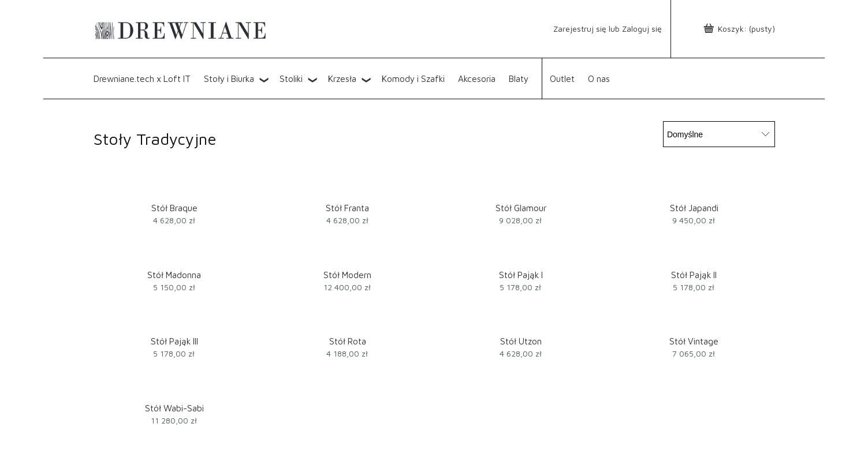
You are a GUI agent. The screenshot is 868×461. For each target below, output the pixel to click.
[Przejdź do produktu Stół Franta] (348, 185)
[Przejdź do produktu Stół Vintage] (694, 318)
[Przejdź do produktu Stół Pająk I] (521, 251)
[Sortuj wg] (719, 134)
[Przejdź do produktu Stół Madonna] (174, 251)
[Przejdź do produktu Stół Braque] (174, 185)
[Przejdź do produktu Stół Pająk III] (174, 318)
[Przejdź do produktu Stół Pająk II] (694, 251)
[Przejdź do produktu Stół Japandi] (694, 185)
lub (586, 29)
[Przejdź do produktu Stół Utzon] (521, 318)
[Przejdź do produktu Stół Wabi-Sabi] (174, 384)
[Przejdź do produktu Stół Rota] (348, 318)
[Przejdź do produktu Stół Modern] (348, 251)
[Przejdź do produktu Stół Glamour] (521, 185)
